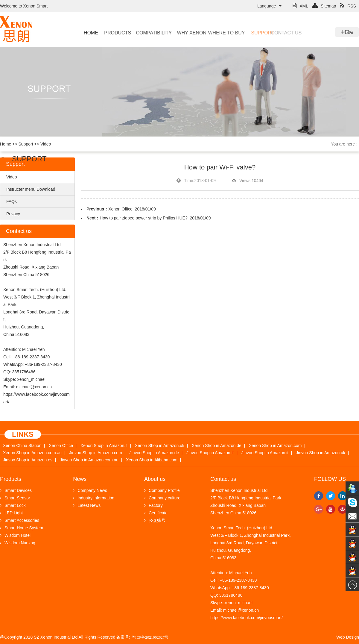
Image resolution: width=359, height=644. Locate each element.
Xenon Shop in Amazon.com (275, 446)
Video (46, 144)
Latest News (87, 505)
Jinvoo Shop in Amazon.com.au (89, 460)
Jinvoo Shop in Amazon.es (28, 460)
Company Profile (162, 490)
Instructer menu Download (31, 189)
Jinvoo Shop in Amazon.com (96, 453)
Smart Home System (22, 528)
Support (256, 33)
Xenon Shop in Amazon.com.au (32, 453)
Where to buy (219, 33)
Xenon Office (120, 209)
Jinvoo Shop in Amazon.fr (210, 453)
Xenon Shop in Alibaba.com (152, 460)
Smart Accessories (20, 520)
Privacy (13, 214)
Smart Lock (13, 505)
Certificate (156, 513)
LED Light (11, 513)
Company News (90, 490)
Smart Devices (16, 490)
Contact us (277, 33)
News (80, 479)
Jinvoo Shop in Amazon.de (154, 453)
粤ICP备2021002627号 (150, 637)
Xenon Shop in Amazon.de (217, 446)
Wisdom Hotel (15, 535)
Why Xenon (187, 33)
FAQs (12, 201)
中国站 (347, 32)
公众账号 (155, 520)
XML (300, 6)
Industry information (94, 498)
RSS (348, 6)
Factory (153, 505)
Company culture (162, 498)
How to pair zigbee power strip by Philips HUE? (143, 218)
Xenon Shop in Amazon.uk (160, 446)
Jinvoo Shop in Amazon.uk (321, 453)
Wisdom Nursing (18, 543)
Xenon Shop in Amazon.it (104, 446)
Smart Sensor (15, 498)
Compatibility (150, 33)
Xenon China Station (22, 446)
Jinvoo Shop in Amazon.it (265, 453)
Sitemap (324, 6)
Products (116, 33)
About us (155, 479)
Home (90, 33)
